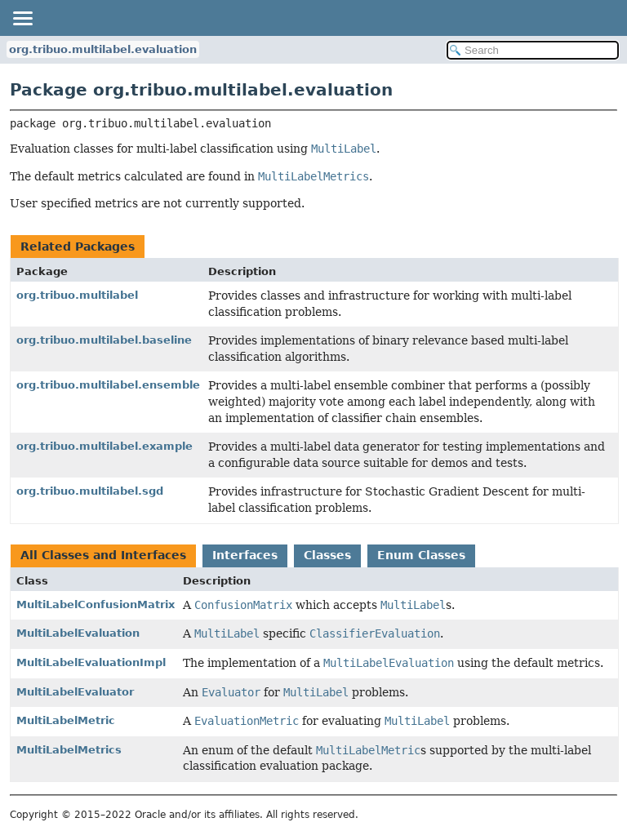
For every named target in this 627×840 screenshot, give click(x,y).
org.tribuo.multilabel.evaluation (103, 49)
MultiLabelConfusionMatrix (96, 604)
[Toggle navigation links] (22, 18)
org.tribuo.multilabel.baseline (104, 340)
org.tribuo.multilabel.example (104, 446)
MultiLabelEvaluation (78, 633)
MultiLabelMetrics (69, 750)
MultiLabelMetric (66, 720)
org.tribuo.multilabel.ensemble (108, 385)
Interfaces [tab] (245, 555)
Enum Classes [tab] (421, 555)
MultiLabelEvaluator (75, 692)
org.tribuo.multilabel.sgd (90, 491)
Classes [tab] (327, 555)
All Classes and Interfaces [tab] (103, 555)
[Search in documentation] (533, 50)
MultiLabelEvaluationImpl (91, 662)
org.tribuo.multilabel (77, 295)
